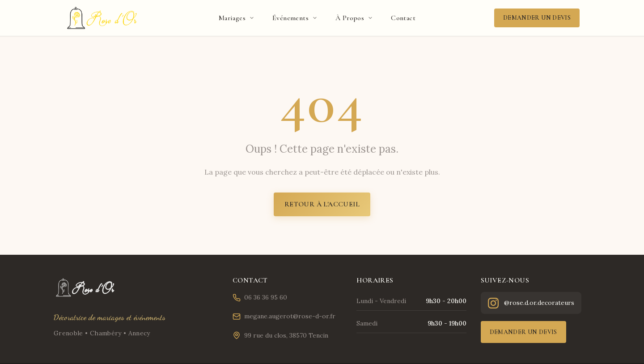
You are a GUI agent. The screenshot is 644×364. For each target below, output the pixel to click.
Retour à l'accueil (322, 204)
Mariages (237, 18)
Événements (295, 18)
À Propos (354, 18)
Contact (403, 18)
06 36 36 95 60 (260, 298)
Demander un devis (537, 18)
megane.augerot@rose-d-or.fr (284, 316)
